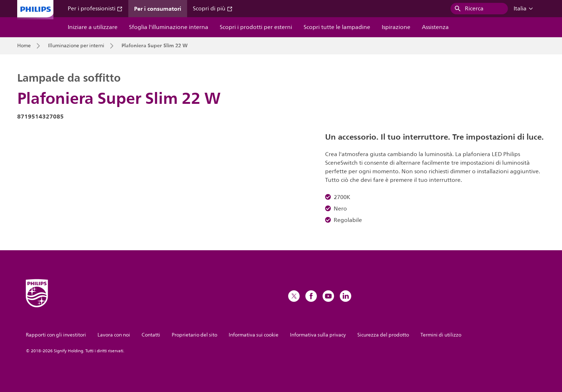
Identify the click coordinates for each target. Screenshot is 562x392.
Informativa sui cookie (254, 335)
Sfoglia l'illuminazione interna (169, 27)
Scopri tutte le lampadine (337, 27)
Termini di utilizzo (441, 335)
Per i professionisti (95, 9)
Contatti (151, 335)
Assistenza (435, 27)
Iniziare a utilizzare (93, 27)
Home (24, 46)
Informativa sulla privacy (318, 335)
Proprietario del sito (194, 335)
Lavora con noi (114, 335)
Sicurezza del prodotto (383, 335)
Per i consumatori (158, 9)
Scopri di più (213, 9)
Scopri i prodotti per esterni (256, 27)
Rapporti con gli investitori (56, 335)
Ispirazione (396, 27)
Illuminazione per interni (76, 46)
